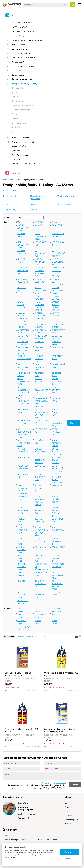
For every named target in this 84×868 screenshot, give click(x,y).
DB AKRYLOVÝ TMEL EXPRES (24, 467)
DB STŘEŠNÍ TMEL (57, 374)
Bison (20, 624)
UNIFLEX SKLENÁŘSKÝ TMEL (57, 262)
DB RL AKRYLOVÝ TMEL (22, 595)
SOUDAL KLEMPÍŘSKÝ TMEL (40, 477)
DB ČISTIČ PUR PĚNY (41, 422)
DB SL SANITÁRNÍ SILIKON (39, 367)
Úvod (5, 180)
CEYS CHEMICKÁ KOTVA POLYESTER (22, 489)
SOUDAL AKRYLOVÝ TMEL (39, 510)
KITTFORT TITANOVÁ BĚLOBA (56, 460)
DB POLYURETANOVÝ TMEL (41, 390)
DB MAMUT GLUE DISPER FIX (40, 584)
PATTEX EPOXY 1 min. (58, 332)
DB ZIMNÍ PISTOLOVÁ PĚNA (57, 432)
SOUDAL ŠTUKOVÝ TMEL (22, 541)
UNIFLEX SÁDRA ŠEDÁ (40, 450)
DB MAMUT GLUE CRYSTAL (57, 273)
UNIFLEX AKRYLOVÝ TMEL (22, 558)
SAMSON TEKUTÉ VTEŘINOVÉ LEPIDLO (57, 306)
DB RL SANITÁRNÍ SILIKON (56, 390)
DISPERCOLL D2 (23, 272)
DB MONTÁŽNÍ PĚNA (58, 520)
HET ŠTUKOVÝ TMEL (41, 243)
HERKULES (39, 342)
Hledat (65, 5)
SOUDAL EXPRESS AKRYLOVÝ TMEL (56, 512)
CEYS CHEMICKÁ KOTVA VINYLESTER (57, 478)
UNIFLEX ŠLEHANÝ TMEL (22, 567)
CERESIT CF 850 (57, 487)
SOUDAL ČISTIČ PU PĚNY (56, 412)
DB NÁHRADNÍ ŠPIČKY (24, 374)
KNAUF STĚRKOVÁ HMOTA (56, 443)
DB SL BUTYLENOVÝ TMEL (23, 381)
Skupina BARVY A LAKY (24, 628)
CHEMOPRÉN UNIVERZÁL (40, 326)
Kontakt (68, 824)
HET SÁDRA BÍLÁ (40, 442)
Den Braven (39, 614)
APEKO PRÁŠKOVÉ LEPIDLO (56, 296)
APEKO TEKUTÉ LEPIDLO (21, 305)
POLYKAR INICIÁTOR (22, 252)
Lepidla (60, 190)
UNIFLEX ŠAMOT (21, 260)
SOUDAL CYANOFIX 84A (58, 529)
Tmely (32, 190)
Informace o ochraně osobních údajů (53, 783)
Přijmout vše (70, 852)
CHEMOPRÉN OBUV (23, 332)
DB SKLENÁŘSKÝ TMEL (40, 253)
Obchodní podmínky (73, 820)
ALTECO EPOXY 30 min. (24, 295)
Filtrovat (74, 423)
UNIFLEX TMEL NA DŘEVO (58, 565)
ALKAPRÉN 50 (58, 268)
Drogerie (15, 173)
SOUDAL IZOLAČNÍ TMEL (22, 522)
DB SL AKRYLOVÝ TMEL (39, 595)
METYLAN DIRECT (22, 326)
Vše (19, 222)
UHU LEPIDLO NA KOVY (41, 349)
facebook (22, 814)
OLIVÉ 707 (39, 222)
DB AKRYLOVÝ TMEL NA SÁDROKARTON (24, 356)
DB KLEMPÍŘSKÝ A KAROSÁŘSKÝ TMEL (24, 391)
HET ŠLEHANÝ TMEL (58, 243)
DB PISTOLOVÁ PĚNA (41, 431)
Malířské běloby (10, 210)
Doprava (68, 815)
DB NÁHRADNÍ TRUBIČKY (24, 422)
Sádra (5, 204)
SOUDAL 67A (40, 268)
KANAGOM (39, 225)
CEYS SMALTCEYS (23, 574)
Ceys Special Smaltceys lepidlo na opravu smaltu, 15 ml (60, 730)
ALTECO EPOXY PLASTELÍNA (40, 296)
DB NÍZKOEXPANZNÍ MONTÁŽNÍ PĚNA (41, 414)
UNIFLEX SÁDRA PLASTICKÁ (57, 452)
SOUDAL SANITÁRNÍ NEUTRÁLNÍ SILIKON (40, 501)
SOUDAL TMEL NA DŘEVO (58, 235)
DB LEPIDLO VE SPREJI (57, 337)
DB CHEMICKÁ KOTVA (58, 400)
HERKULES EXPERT (56, 343)
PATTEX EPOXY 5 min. (24, 337)
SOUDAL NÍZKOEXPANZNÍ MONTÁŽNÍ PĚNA (41, 531)
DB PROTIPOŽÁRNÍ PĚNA (24, 443)
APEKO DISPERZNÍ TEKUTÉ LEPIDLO (39, 306)
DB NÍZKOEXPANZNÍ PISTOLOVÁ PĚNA (24, 433)
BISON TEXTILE (58, 225)
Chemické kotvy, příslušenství (37, 197)
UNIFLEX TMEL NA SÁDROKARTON (41, 567)
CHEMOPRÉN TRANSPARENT (41, 332)
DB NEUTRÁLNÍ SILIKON (58, 366)
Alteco (55, 621)
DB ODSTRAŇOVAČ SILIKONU (58, 253)
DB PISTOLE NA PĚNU (23, 602)
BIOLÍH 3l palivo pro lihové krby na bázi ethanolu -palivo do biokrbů (31, 840)
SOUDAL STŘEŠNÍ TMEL (41, 540)
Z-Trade (38, 621)
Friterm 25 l (7, 835)
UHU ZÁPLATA (58, 347)
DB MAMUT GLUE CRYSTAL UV (57, 282)
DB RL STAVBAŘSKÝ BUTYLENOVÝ (58, 469)
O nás (67, 811)
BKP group (22, 618)
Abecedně (40, 637)
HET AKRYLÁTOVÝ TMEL (23, 245)
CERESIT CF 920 (23, 498)
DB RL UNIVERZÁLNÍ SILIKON (40, 236)
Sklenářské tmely (64, 204)
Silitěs (37, 611)
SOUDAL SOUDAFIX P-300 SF (40, 488)
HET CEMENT (23, 457)
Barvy (14, 15)
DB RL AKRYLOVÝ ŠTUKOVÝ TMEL (39, 357)
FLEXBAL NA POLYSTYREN (23, 343)
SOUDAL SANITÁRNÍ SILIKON (56, 499)
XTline (54, 624)
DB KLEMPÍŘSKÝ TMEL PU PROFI (57, 585)
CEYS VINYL (40, 466)
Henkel (38, 618)
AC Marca (22, 621)
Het (36, 608)
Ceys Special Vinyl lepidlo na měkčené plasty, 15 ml (18, 674)
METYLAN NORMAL (56, 315)
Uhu (53, 618)
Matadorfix (56, 611)
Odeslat (75, 785)
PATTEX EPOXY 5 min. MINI (41, 337)
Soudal (20, 611)
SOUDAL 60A (40, 547)
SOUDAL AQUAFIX (38, 380)
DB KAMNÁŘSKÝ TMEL (57, 356)
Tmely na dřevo (9, 190)
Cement (33, 204)
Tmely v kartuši (9, 196)
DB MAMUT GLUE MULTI (40, 281)
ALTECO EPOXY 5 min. (58, 289)
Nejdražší (30, 637)
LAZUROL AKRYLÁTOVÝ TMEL (23, 228)
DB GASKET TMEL (40, 374)
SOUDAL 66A (23, 268)
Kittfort (55, 614)
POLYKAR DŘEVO (21, 235)
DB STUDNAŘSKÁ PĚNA (58, 423)
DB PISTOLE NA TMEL (57, 594)
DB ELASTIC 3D (23, 476)
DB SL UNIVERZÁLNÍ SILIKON (23, 367)
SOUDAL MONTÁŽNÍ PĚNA (22, 530)
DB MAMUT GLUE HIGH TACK (39, 273)
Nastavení (69, 859)
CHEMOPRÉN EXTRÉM (57, 326)
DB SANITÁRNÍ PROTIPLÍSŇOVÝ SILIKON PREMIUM (41, 402)
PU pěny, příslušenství (66, 196)
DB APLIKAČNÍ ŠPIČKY (41, 574)
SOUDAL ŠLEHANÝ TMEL (22, 550)
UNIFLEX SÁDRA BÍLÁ (23, 450)
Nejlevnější (20, 637)
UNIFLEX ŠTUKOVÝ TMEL (39, 558)
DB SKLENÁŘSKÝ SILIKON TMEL (23, 401)
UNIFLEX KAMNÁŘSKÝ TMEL (40, 262)
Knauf (37, 624)
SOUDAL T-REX (58, 547)
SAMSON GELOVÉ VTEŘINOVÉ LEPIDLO (22, 317)
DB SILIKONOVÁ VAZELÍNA (40, 460)
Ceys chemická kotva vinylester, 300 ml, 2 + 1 (61, 674)
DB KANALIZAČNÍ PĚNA (58, 575)
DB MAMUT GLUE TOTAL (23, 281)
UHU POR (21, 581)
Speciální (34, 210)
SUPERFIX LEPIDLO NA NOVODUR (40, 316)
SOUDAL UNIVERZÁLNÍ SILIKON (23, 510)
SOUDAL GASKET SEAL (41, 520)
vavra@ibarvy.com (26, 810)
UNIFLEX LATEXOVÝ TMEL (56, 558)
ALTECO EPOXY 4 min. (40, 289)
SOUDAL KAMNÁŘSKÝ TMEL (57, 541)
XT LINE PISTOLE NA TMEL (57, 381)
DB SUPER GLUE (22, 289)
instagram (31, 814)
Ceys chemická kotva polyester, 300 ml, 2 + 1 (21, 730)
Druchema (56, 608)
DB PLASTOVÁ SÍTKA (24, 411)
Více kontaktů (23, 818)
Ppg (19, 614)
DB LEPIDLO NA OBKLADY (23, 349)
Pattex (55, 222)
